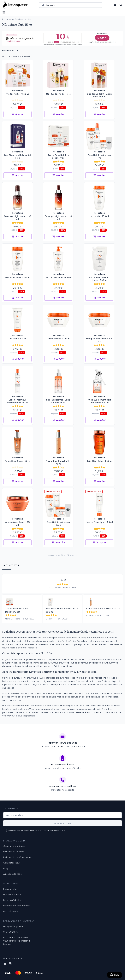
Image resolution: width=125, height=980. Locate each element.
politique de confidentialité (53, 830)
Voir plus (58, 542)
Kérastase (19, 19)
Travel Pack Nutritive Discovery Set (17, 610)
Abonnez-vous (63, 823)
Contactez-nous (12, 863)
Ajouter (18, 114)
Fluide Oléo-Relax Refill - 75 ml (103, 609)
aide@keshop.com (13, 926)
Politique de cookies (14, 852)
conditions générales (28, 830)
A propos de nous (12, 874)
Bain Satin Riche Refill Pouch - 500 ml (62, 610)
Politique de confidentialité (17, 857)
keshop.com (7, 19)
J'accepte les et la (36, 830)
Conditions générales (14, 846)
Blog (6, 868)
